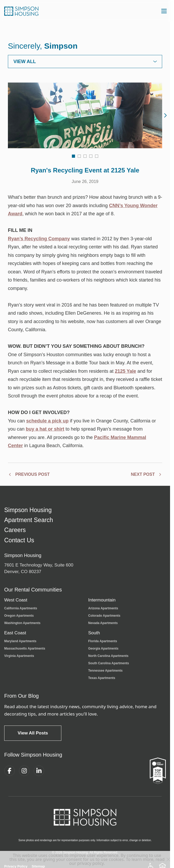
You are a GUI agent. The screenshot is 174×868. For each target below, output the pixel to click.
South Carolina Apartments (109, 663)
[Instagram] (24, 771)
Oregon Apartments (19, 616)
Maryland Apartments (20, 641)
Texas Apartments (102, 678)
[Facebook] (9, 771)
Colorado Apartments (104, 616)
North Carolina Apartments (108, 656)
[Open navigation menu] (164, 11)
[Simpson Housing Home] (21, 11)
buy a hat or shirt (45, 429)
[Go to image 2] (79, 156)
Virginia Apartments (19, 656)
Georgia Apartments (103, 649)
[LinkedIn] (39, 771)
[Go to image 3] (85, 156)
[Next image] (165, 115)
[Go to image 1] (73, 156)
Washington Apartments (22, 623)
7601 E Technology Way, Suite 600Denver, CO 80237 (39, 568)
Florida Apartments (103, 641)
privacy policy (90, 863)
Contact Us (19, 540)
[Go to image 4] (91, 156)
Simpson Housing (28, 510)
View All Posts (33, 733)
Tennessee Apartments (105, 671)
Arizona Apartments (103, 608)
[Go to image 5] (97, 156)
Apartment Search (29, 520)
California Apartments (21, 608)
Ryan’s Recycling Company (39, 239)
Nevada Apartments (103, 623)
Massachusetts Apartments (25, 649)
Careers (15, 530)
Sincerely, (43, 46)
